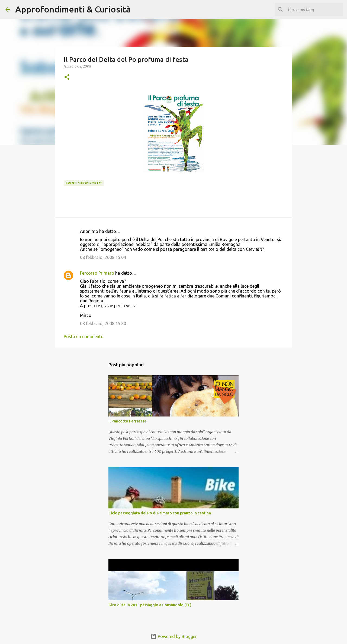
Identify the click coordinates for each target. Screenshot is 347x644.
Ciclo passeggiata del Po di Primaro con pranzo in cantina (160, 513)
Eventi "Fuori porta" (84, 183)
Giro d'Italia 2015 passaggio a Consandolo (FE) (150, 605)
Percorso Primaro (97, 273)
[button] (67, 77)
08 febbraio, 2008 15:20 (103, 323)
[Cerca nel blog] (314, 9)
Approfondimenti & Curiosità (73, 9)
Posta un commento (84, 337)
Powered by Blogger (173, 636)
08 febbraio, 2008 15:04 (103, 257)
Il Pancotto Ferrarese (127, 421)
